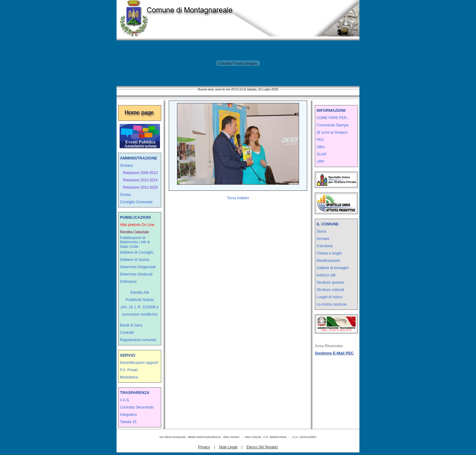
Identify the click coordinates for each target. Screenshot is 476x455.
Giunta (125, 195)
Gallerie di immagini (333, 268)
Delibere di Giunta (134, 260)
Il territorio (325, 246)
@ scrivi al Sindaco (332, 132)
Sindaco (126, 166)
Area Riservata (329, 346)
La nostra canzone (332, 304)
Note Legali (228, 447)
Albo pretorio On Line (137, 225)
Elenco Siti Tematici (262, 447)
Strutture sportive (330, 282)
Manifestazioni (328, 261)
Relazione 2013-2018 (140, 187)
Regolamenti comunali (138, 340)
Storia (321, 231)
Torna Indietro (238, 198)
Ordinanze (128, 282)
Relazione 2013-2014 (140, 180)
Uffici (321, 147)
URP (320, 162)
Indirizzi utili (326, 275)
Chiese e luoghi (329, 253)
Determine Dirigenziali (138, 267)
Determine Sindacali (136, 274)
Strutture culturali (330, 290)
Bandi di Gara (131, 325)
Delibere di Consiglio (137, 252)
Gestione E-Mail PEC (334, 353)
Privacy (204, 447)
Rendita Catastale (134, 232)
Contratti (127, 333)
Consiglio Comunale (136, 202)
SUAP (322, 154)
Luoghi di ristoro (330, 297)
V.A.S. (125, 400)
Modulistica (129, 377)
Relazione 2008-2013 (140, 173)
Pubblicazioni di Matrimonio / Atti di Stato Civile (135, 242)
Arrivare (323, 239)
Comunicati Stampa (333, 125)
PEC (320, 140)
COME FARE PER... (333, 118)
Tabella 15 (128, 422)
